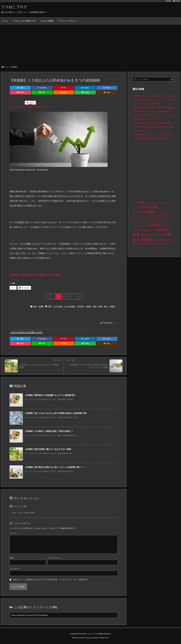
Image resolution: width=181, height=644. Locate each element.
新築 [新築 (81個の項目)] (144, 235)
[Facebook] (42, 88)
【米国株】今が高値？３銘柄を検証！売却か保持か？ (49, 431)
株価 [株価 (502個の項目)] (167, 234)
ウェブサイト (15, 569)
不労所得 (80, 306)
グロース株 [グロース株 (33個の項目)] (164, 216)
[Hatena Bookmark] (107, 88)
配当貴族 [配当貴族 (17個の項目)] (169, 240)
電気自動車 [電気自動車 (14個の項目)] (155, 244)
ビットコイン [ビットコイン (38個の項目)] (139, 221)
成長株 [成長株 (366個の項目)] (163, 230)
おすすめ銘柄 (70, 306)
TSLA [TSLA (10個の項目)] (172, 203)
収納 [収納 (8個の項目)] (155, 230)
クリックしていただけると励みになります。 (30, 107)
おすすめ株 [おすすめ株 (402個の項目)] (148, 207)
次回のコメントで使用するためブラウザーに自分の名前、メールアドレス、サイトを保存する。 (51, 580)
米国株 (41, 306)
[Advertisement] (91, 44)
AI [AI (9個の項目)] (133, 203)
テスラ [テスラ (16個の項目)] (135, 218)
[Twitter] (20, 88)
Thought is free (103, 638)
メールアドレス (54, 558)
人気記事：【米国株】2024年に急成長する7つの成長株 (35, 275)
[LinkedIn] (85, 88)
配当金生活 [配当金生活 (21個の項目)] (145, 244)
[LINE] (42, 92)
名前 (12, 558)
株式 (106, 306)
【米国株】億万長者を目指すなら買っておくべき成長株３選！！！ (55, 467)
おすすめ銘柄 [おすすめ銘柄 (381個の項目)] (143, 212)
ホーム (6, 67)
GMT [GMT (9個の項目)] (148, 203)
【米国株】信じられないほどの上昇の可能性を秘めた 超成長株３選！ (56, 413)
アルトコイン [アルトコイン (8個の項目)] (168, 213)
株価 (100, 306)
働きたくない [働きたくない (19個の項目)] (166, 226)
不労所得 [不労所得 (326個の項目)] (153, 225)
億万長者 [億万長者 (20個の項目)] (136, 230)
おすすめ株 (58, 306)
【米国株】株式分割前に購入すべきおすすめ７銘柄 (48, 449)
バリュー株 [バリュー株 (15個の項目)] (163, 218)
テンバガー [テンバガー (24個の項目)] (144, 218)
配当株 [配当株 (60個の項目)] (161, 240)
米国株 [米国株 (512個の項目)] (147, 240)
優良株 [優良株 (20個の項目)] (144, 230)
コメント (13, 533)
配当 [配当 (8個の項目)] (155, 240)
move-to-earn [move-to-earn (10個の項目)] (155, 203)
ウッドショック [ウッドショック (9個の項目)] (153, 216)
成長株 (89, 306)
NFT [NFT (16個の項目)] (162, 203)
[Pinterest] (64, 88)
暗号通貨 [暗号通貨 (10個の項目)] (159, 235)
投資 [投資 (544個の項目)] (136, 234)
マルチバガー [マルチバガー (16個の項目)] (162, 221)
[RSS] (64, 92)
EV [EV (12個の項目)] (136, 203)
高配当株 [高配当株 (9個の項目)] (163, 244)
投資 (15, 67)
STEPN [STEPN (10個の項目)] (167, 203)
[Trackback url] (64, 615)
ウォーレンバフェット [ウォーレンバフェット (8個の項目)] (140, 216)
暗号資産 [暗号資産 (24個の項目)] (151, 235)
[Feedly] (85, 92)
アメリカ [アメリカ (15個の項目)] (159, 212)
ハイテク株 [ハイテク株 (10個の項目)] (154, 218)
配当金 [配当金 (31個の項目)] (136, 244)
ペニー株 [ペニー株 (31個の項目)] (151, 221)
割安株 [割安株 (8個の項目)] (150, 230)
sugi (115, 323)
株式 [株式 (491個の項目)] (136, 240)
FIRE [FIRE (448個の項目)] (142, 202)
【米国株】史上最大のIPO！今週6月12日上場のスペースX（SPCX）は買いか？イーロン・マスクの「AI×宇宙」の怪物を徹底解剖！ (154, 100)
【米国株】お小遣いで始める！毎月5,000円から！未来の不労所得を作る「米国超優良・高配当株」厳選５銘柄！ (154, 127)
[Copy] (107, 92)
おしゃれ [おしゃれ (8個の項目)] (135, 208)
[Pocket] (20, 92)
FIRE (50, 306)
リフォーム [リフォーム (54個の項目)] (139, 225)
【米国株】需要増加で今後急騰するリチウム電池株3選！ (50, 395)
